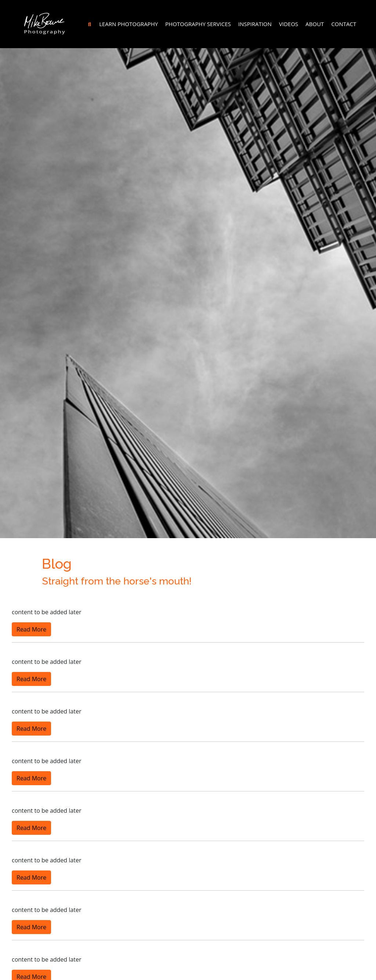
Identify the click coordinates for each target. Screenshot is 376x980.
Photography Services (198, 24)
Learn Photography (129, 24)
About (315, 24)
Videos (289, 24)
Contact (344, 24)
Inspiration (255, 24)
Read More (31, 629)
